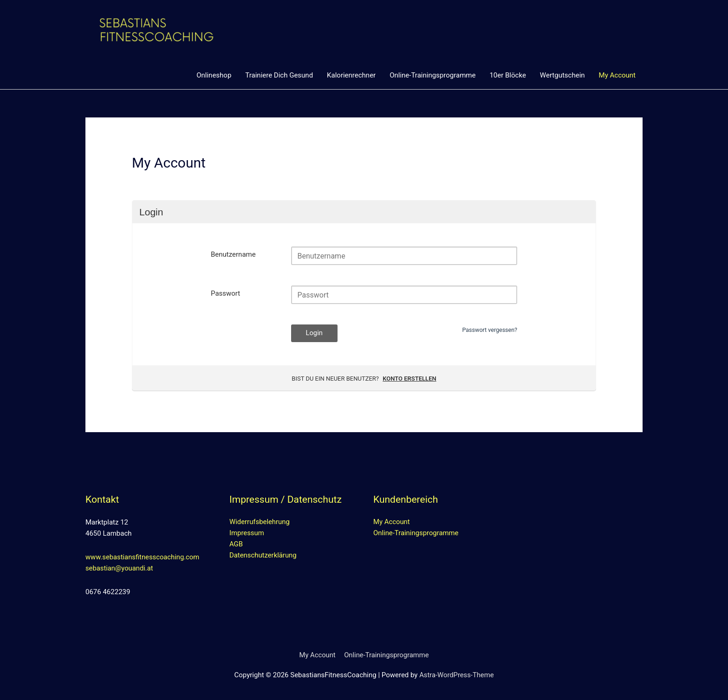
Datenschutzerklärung (263, 556)
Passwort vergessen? (489, 330)
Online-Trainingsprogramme (432, 75)
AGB (236, 545)
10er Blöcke (507, 75)
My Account (617, 75)
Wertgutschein (562, 75)
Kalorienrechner (351, 75)
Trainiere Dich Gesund (279, 75)
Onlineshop (214, 75)
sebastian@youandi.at (120, 569)
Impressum (247, 534)
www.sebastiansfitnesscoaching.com (143, 557)
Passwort (225, 294)
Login (315, 334)
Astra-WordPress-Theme (457, 675)
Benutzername (233, 255)
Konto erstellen (409, 379)
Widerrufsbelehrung (260, 523)
